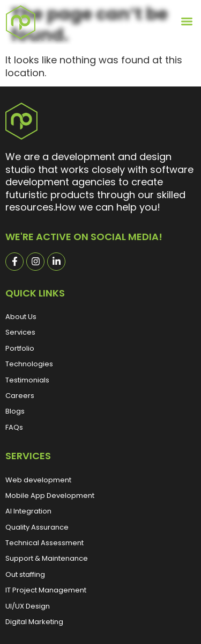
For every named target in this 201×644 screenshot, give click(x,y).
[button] (187, 21)
